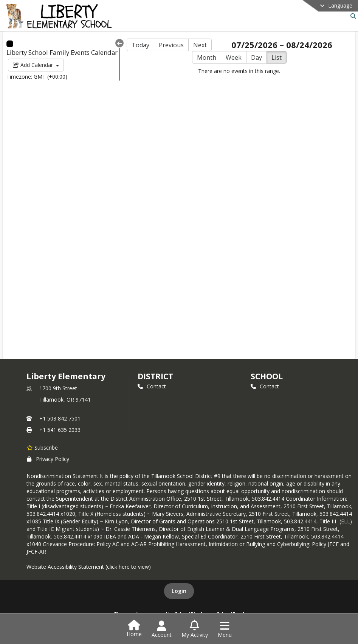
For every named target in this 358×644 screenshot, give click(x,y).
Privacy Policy (48, 459)
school (267, 376)
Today (140, 45)
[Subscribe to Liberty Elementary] (42, 447)
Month (207, 57)
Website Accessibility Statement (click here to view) (89, 567)
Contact (152, 386)
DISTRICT (155, 376)
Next (200, 45)
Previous (171, 45)
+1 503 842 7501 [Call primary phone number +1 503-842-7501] (60, 418)
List (277, 57)
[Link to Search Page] (352, 16)
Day (256, 57)
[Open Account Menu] (162, 629)
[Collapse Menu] (119, 43)
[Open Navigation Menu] (225, 629)
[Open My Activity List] (195, 629)
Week (234, 57)
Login (179, 591)
